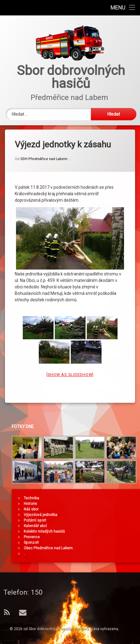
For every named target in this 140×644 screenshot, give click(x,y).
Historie (110, 504)
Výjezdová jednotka (120, 515)
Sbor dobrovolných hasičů (50, 629)
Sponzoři (111, 543)
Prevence (112, 537)
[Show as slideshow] (70, 283)
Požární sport (115, 520)
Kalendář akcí (115, 526)
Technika (111, 498)
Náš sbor (111, 509)
